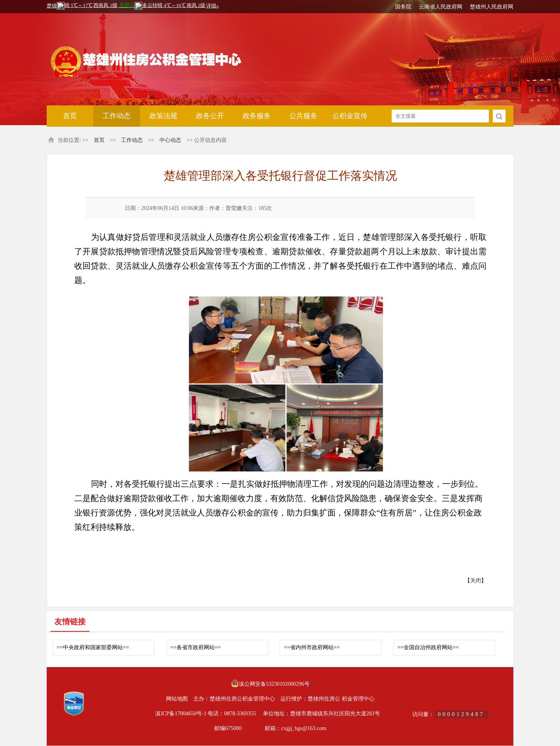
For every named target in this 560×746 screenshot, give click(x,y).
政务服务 (257, 116)
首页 (70, 116)
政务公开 (210, 116)
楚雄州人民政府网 (492, 7)
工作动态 (117, 116)
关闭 (476, 581)
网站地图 (177, 699)
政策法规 (163, 116)
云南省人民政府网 (441, 7)
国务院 (403, 7)
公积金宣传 (350, 116)
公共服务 (303, 116)
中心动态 (170, 140)
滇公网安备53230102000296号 (274, 684)
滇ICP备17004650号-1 (181, 714)
